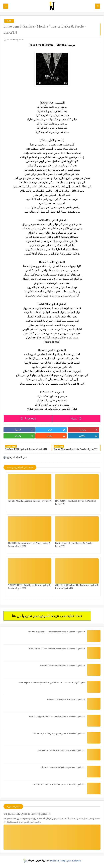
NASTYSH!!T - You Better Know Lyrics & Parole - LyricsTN (57, 649)
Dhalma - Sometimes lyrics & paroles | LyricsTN (63, 767)
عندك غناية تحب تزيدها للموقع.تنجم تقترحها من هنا (47, 616)
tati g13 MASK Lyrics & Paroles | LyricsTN (30, 501)
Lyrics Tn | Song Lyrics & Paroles (66, 861)
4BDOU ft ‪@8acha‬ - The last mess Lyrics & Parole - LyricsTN (57, 632)
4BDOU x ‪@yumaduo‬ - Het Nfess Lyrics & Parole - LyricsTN (57, 716)
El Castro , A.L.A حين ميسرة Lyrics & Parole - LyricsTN (59, 733)
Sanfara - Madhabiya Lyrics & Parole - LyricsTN (63, 666)
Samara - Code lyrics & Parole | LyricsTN (66, 699)
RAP (9, 21)
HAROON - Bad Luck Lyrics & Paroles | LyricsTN (62, 750)
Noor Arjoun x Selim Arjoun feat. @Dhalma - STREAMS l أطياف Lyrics (52, 683)
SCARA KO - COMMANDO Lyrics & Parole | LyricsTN (59, 784)
